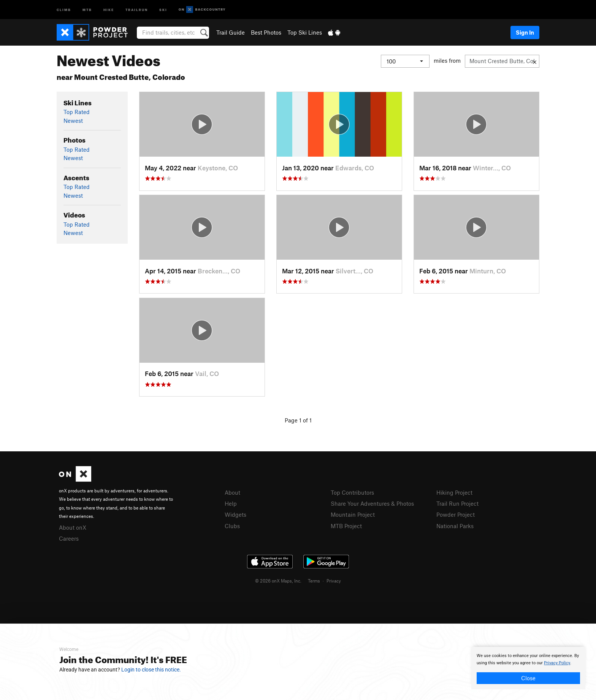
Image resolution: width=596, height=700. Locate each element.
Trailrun (137, 9)
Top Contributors (352, 492)
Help (231, 503)
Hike (109, 9)
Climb (64, 9)
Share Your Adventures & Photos (372, 503)
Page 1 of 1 (298, 420)
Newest (73, 121)
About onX (73, 527)
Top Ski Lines (305, 32)
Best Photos (266, 32)
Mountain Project (353, 514)
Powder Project (456, 514)
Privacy (334, 581)
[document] (528, 668)
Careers (69, 538)
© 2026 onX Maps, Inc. (278, 581)
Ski (163, 9)
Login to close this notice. (151, 670)
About (232, 492)
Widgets (235, 514)
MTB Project (346, 526)
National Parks (455, 526)
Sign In (525, 32)
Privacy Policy (557, 663)
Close (528, 678)
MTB (87, 9)
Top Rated (77, 112)
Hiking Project (454, 492)
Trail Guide (231, 32)
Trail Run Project (457, 503)
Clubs (232, 526)
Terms (314, 581)
